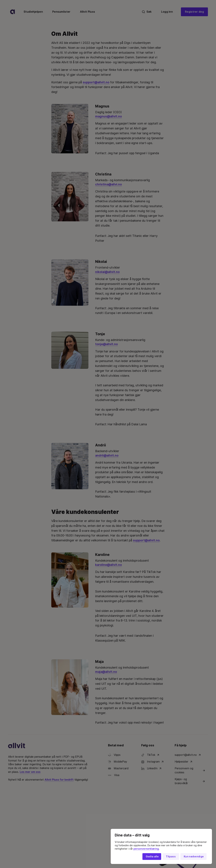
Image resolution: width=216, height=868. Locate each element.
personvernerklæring (146, 849)
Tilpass (171, 857)
